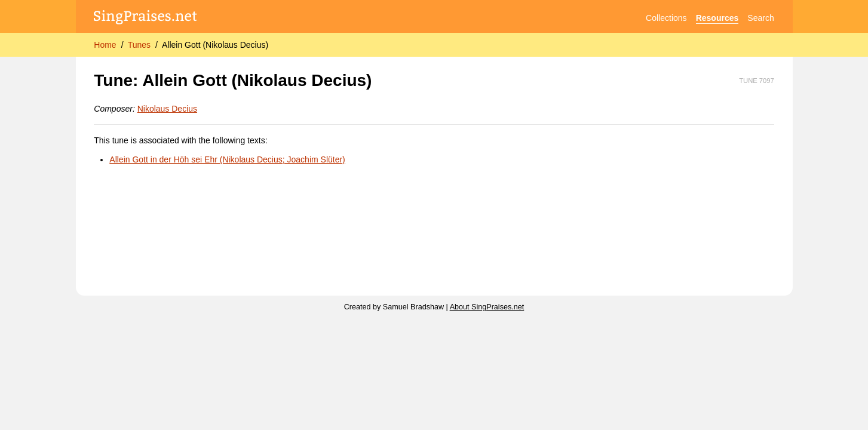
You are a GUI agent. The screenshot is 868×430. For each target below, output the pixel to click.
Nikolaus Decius (167, 109)
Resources (717, 18)
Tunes (139, 45)
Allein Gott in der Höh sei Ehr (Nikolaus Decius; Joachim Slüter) (227, 159)
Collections (666, 18)
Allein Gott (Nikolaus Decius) (215, 45)
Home (105, 45)
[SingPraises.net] (145, 18)
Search (760, 18)
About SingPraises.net (487, 307)
